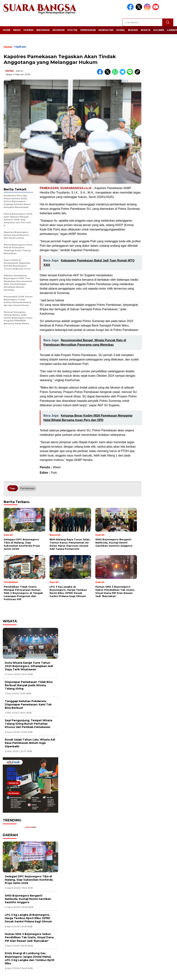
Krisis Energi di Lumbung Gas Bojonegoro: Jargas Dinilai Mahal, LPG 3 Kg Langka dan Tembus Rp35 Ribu (30, 958)
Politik (72, 30)
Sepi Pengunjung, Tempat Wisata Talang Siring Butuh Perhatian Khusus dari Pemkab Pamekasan (29, 724)
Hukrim (28, 30)
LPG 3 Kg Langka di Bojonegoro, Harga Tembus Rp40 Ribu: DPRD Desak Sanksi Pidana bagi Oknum (28, 918)
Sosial (121, 30)
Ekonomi (59, 30)
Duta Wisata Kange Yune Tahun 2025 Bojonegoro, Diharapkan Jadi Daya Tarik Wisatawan (29, 666)
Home (7, 30)
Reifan (10, 71)
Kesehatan (106, 30)
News (17, 30)
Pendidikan (88, 30)
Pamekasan (27, 488)
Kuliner (159, 30)
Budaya (133, 30)
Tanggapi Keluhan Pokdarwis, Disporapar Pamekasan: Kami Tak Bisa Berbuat (28, 704)
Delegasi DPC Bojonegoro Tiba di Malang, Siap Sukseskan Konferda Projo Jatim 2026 (29, 880)
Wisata (145, 30)
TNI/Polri (20, 47)
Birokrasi (43, 30)
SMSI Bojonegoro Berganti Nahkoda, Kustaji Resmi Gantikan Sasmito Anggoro (28, 899)
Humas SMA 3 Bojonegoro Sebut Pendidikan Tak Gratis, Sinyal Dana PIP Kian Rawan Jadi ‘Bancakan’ (29, 937)
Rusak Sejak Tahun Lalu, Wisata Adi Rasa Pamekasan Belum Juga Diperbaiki (30, 743)
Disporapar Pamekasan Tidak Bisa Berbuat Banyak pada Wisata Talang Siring (29, 685)
